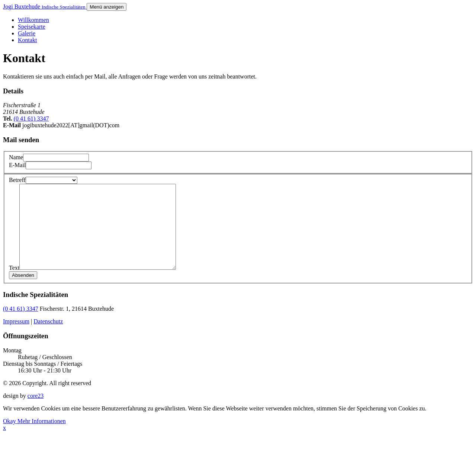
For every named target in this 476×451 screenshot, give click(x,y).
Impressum (16, 338)
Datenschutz (48, 338)
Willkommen (33, 20)
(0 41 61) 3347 (31, 119)
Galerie (27, 33)
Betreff (17, 180)
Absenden (23, 292)
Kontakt (28, 40)
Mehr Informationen (42, 438)
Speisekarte (32, 27)
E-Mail (17, 165)
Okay (10, 438)
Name (16, 157)
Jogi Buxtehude (45, 7)
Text (14, 284)
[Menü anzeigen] (107, 7)
